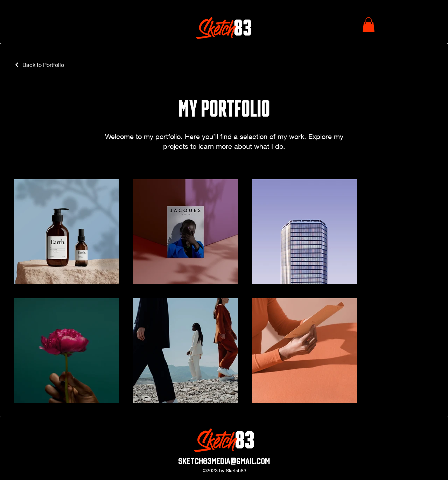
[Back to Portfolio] (39, 65)
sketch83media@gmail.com (224, 461)
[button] (369, 25)
